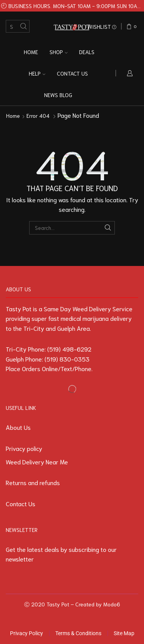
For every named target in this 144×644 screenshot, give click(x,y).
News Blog (58, 95)
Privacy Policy (26, 633)
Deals (87, 52)
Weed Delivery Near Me (37, 462)
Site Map (124, 633)
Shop (59, 52)
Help (37, 73)
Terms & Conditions (78, 633)
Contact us (72, 73)
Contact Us (21, 503)
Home (31, 52)
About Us (18, 427)
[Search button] (23, 26)
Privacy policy (24, 448)
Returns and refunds (33, 482)
